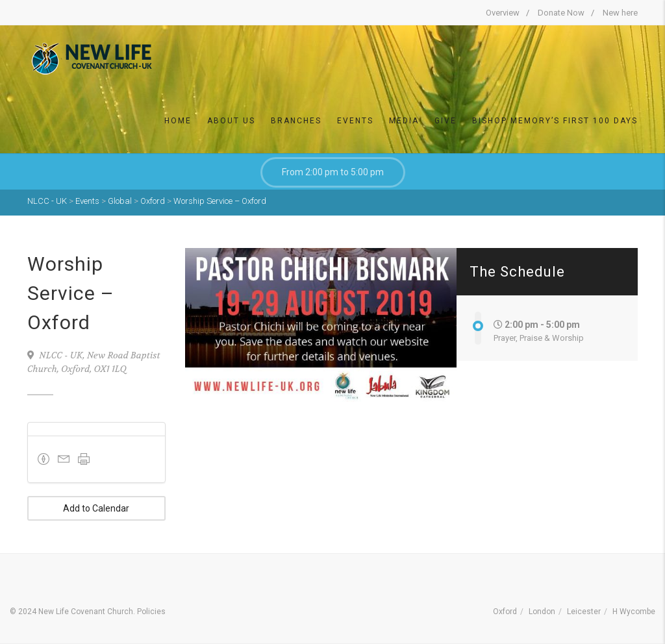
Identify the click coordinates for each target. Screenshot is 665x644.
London (542, 612)
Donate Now (561, 13)
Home (178, 121)
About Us (231, 121)
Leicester (584, 612)
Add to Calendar (96, 508)
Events (355, 121)
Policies (151, 612)
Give (445, 121)
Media (404, 121)
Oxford (505, 612)
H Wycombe (634, 612)
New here (620, 13)
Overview (503, 13)
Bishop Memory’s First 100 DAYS (555, 121)
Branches (296, 121)
